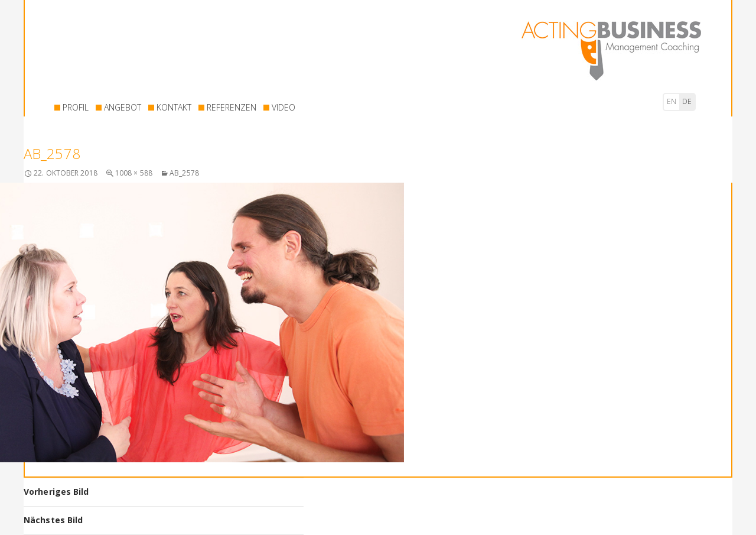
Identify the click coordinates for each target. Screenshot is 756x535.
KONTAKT (174, 107)
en (672, 101)
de (687, 101)
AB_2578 (184, 173)
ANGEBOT (123, 107)
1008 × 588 (134, 173)
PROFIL (76, 107)
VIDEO (283, 107)
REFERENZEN (232, 107)
